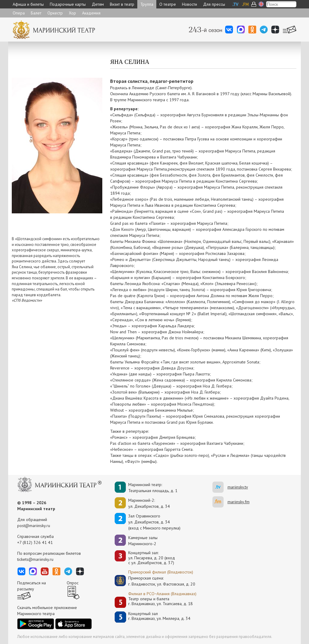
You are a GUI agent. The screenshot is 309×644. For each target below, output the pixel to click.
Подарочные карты (68, 4)
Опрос (73, 583)
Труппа (147, 4)
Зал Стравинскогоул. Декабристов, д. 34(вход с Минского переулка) (154, 522)
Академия (91, 13)
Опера (19, 13)
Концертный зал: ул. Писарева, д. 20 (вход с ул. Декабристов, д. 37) (152, 558)
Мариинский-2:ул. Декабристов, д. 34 (149, 503)
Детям (98, 4)
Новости (190, 4)
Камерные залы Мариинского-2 (143, 541)
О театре (168, 4)
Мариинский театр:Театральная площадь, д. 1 (153, 488)
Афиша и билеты (28, 4)
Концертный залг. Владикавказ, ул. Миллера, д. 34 (159, 616)
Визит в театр (122, 4)
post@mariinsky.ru (34, 526)
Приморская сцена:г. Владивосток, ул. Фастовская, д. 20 (155, 581)
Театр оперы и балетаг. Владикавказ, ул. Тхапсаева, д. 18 (161, 601)
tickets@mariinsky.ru (35, 559)
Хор (72, 13)
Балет (36, 13)
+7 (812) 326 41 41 (35, 542)
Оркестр (55, 13)
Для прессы (214, 4)
